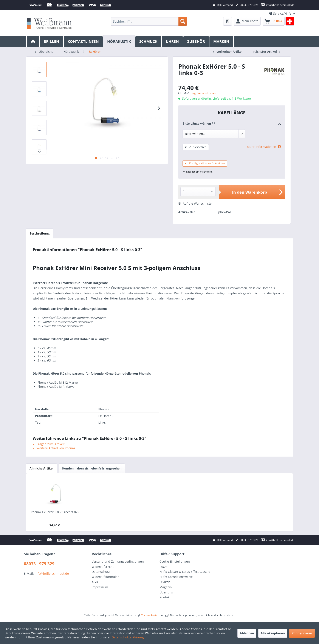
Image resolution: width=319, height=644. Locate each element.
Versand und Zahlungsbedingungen (118, 561)
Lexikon (165, 582)
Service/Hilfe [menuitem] (281, 13)
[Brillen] (52, 42)
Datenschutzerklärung (128, 637)
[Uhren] (173, 42)
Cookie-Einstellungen (175, 561)
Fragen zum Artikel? (49, 444)
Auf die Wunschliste (195, 203)
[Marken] (222, 42)
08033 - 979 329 (39, 564)
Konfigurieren (302, 633)
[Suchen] (183, 21)
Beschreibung (39, 233)
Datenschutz (101, 572)
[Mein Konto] (247, 21)
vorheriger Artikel (228, 52)
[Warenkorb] (274, 21)
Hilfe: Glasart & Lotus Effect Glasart (185, 572)
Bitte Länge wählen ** (232, 124)
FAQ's (163, 567)
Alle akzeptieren (273, 633)
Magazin (166, 587)
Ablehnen (247, 633)
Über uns (166, 592)
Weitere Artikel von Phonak (54, 448)
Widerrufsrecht (103, 567)
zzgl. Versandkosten (204, 93)
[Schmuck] (149, 42)
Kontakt (165, 597)
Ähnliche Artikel (41, 468)
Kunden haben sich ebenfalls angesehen (92, 468)
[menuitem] (149, 21)
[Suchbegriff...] (149, 21)
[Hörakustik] (119, 41)
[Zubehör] (196, 42)
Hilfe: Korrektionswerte (176, 577)
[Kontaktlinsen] (84, 42)
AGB (95, 582)
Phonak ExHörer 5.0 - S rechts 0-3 (55, 512)
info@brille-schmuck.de (52, 574)
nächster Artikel (267, 52)
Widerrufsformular (105, 577)
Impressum (100, 587)
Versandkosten (150, 615)
